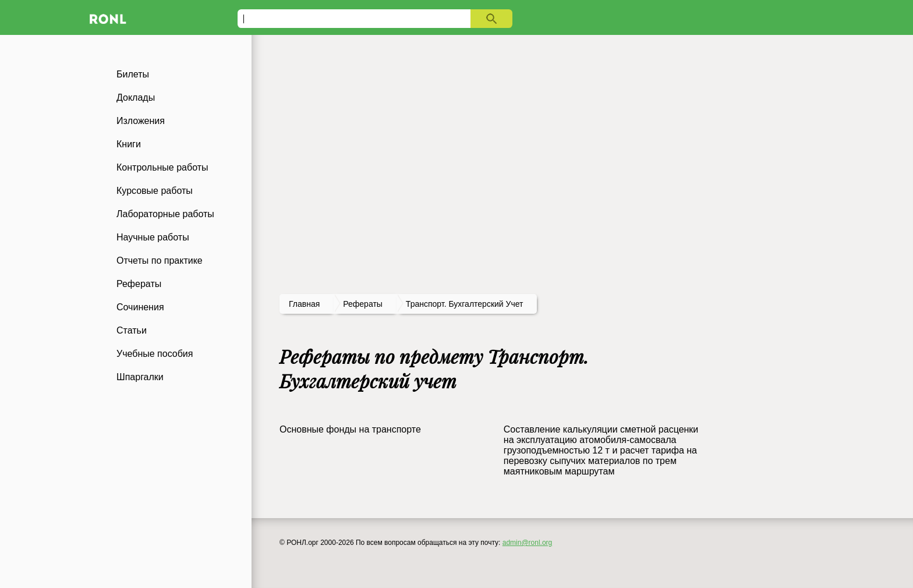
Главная (304, 304)
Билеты (133, 74)
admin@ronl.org (528, 543)
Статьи (132, 330)
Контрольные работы (162, 167)
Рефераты (139, 284)
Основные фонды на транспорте (350, 429)
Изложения (141, 121)
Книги (129, 144)
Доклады (136, 98)
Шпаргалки (140, 377)
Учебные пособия (155, 354)
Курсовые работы (155, 191)
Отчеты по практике (160, 261)
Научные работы (153, 237)
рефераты (363, 304)
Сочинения (140, 307)
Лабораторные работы (165, 214)
